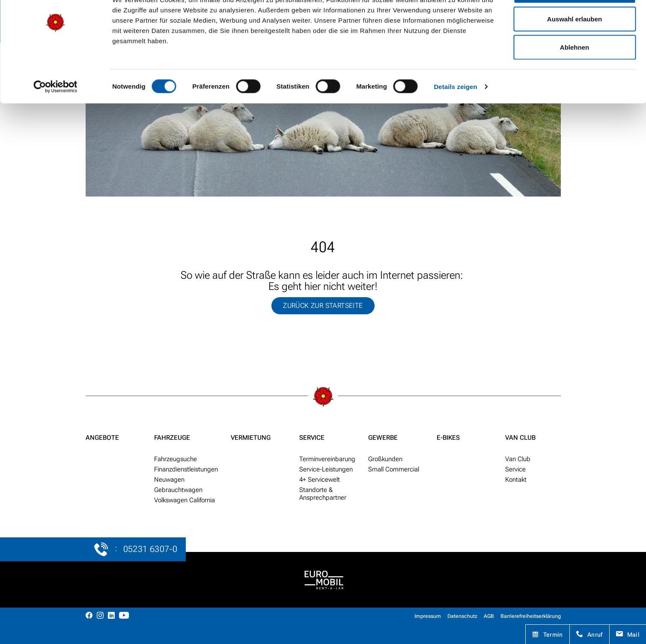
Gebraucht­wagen (178, 490)
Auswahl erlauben (575, 51)
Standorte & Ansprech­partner (323, 494)
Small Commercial (394, 469)
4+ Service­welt (320, 480)
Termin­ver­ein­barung (327, 459)
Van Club (520, 438)
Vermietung (251, 438)
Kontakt (516, 480)
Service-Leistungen (326, 469)
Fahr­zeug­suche (176, 459)
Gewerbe (383, 438)
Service (312, 438)
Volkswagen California (185, 500)
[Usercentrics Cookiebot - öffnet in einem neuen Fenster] (55, 118)
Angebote (102, 438)
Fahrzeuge (172, 438)
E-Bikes (448, 438)
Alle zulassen (574, 22)
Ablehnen (575, 79)
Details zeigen (455, 118)
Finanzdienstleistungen (186, 469)
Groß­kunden (385, 459)
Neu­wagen (169, 480)
